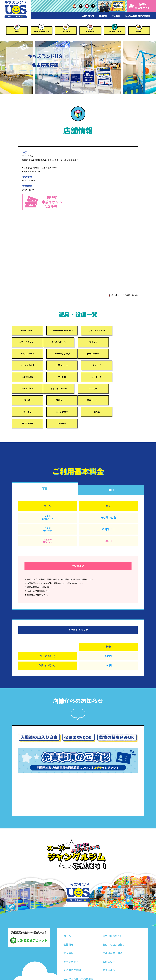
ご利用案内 (66, 31)
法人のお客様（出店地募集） (138, 16)
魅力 (17, 31)
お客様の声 (90, 31)
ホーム (67, 913)
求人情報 (116, 16)
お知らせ (139, 31)
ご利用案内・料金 (113, 930)
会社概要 (103, 16)
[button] (64, 92)
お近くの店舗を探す (41, 31)
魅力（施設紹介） (113, 913)
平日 (45, 466)
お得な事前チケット (140, 6)
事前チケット (71, 939)
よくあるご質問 (115, 31)
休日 (111, 467)
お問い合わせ (88, 16)
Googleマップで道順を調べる (125, 295)
